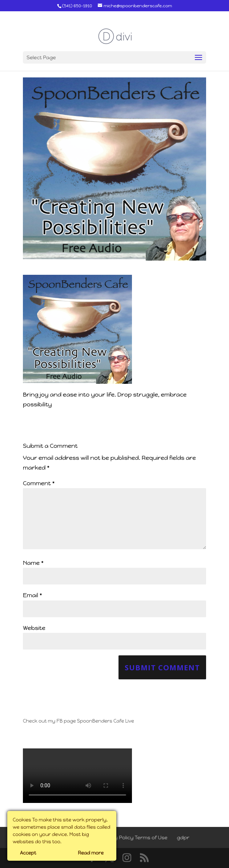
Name (33, 563)
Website (34, 628)
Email (33, 595)
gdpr (183, 838)
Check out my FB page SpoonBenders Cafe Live (79, 721)
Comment (39, 483)
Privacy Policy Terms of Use (133, 838)
